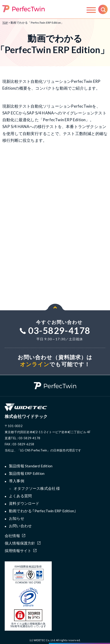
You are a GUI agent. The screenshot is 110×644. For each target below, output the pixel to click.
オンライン (35, 364)
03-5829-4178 (55, 330)
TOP (5, 23)
